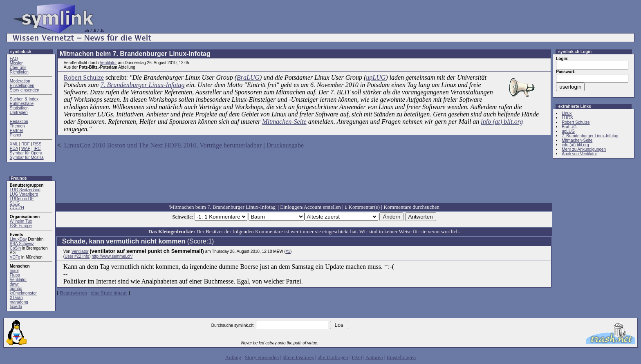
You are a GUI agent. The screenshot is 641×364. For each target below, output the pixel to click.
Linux (567, 113)
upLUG (376, 77)
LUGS (567, 118)
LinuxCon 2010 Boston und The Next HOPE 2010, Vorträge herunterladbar (163, 145)
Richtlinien (19, 72)
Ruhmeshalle (22, 104)
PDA (14, 149)
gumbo (16, 289)
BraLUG (248, 77)
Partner (17, 131)
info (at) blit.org (502, 122)
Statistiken (19, 108)
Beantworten (73, 293)
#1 (288, 251)
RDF (26, 144)
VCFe (15, 257)
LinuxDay (18, 239)
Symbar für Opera (26, 153)
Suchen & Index (24, 99)
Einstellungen (22, 86)
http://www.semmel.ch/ (112, 256)
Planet (16, 135)
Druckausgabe (285, 145)
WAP (26, 149)
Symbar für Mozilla (27, 157)
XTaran (16, 298)
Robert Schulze (84, 77)
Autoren (374, 357)
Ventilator (18, 280)
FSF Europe (21, 226)
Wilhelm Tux (21, 221)
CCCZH (17, 208)
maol (14, 271)
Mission (17, 63)
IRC (37, 149)
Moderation (20, 81)
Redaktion (19, 122)
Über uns (18, 68)
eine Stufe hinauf (109, 293)
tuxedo (16, 307)
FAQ (14, 59)
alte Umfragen (333, 357)
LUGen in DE (22, 199)
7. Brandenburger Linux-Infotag (143, 85)
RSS (37, 144)
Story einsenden (25, 90)
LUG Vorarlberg (24, 194)
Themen (17, 126)
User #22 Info (77, 256)
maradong (19, 302)
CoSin (15, 248)
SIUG (15, 203)
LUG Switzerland (25, 190)
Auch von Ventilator (579, 154)
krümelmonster (23, 293)
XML (14, 144)
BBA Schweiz (22, 244)
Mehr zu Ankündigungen (584, 149)
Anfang (233, 357)
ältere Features (298, 357)
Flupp (15, 275)
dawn (15, 284)
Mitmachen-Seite (284, 122)
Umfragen (19, 113)
